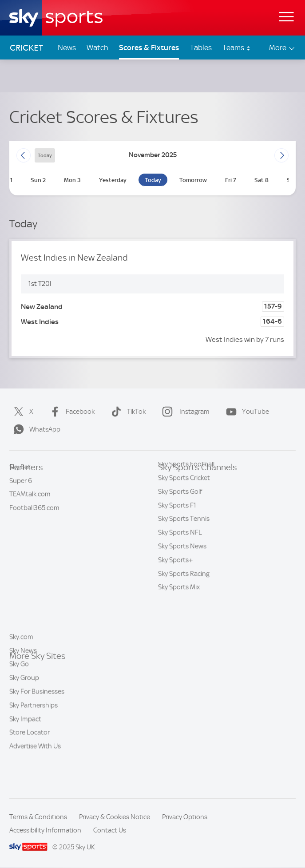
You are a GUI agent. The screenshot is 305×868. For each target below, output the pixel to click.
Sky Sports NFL (180, 577)
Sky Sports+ (176, 605)
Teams (237, 48)
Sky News (23, 684)
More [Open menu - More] (283, 48)
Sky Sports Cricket (184, 523)
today (45, 155)
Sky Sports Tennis (184, 563)
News (67, 48)
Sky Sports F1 (177, 550)
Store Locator (30, 766)
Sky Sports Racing (184, 618)
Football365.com (34, 523)
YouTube (246, 412)
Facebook (70, 412)
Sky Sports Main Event (190, 482)
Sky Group (24, 711)
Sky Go (19, 698)
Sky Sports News (182, 591)
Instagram (184, 412)
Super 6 (21, 495)
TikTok (127, 412)
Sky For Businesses (37, 725)
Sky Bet (20, 482)
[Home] (56, 18)
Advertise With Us (35, 780)
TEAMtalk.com (30, 509)
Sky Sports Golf (180, 536)
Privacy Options (185, 817)
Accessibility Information (45, 830)
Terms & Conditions (38, 817)
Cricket (26, 48)
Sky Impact (25, 753)
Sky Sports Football (186, 509)
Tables (201, 48)
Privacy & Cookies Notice (115, 817)
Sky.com (21, 670)
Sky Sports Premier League (197, 495)
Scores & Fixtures (149, 48)
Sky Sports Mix (179, 632)
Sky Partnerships (34, 739)
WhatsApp (35, 429)
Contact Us (110, 830)
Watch (97, 48)
